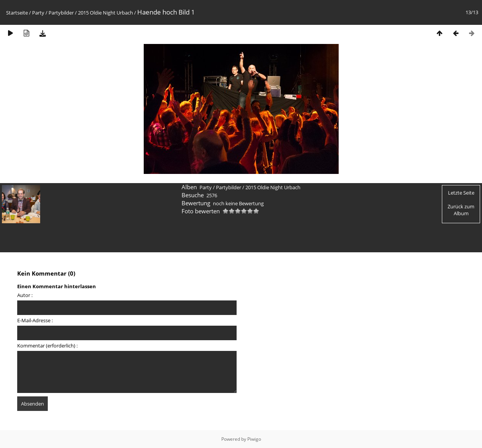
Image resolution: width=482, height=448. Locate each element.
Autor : (25, 295)
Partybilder (61, 13)
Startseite (17, 13)
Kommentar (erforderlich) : (47, 346)
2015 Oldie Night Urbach (105, 13)
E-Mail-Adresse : (35, 320)
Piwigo (254, 439)
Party (38, 13)
